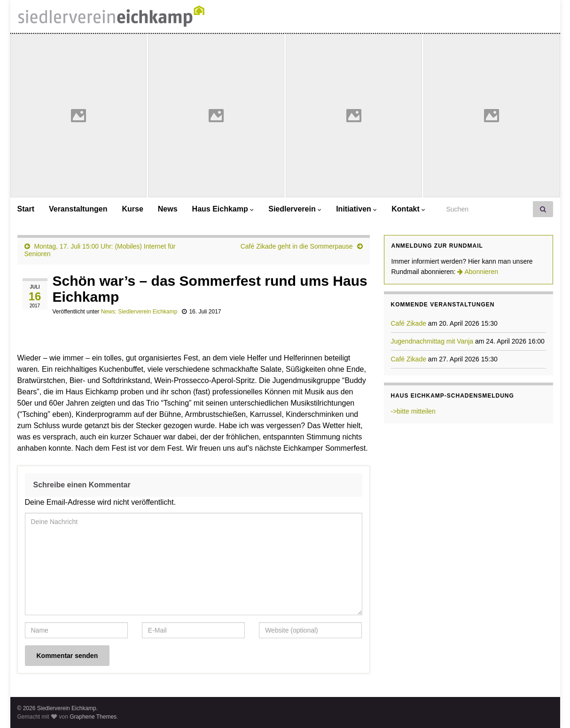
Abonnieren (478, 272)
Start (26, 209)
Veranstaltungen (78, 209)
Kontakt (408, 209)
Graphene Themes (93, 717)
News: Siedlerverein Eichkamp (139, 312)
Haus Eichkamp (223, 209)
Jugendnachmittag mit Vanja (432, 341)
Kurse (132, 209)
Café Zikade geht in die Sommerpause (297, 246)
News (168, 209)
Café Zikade (409, 323)
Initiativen (356, 209)
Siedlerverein (295, 209)
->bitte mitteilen (413, 411)
